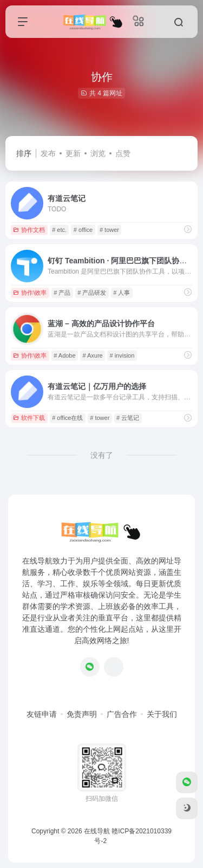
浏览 (98, 153)
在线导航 (97, 831)
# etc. (59, 230)
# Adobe (64, 355)
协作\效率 (30, 293)
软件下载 (29, 418)
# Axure (92, 355)
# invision (122, 355)
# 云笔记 (128, 418)
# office (83, 230)
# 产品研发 (92, 293)
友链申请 (42, 714)
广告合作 (122, 714)
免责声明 (82, 714)
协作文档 (29, 230)
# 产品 (62, 293)
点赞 (123, 153)
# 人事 (122, 293)
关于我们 (162, 714)
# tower (109, 230)
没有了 (102, 455)
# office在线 (67, 418)
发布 (48, 153)
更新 (73, 153)
